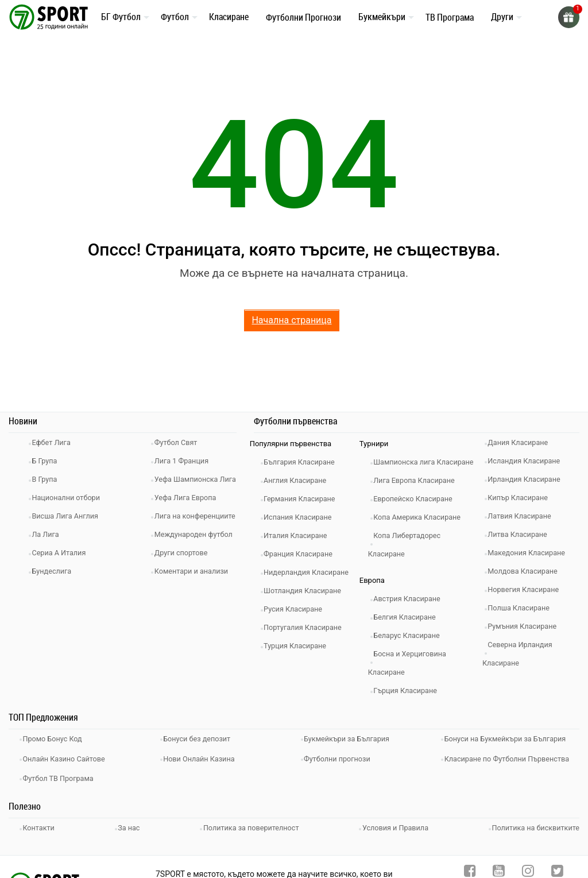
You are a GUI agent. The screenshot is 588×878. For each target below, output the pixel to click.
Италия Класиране (300, 535)
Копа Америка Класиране (422, 535)
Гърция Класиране (409, 709)
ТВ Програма (450, 17)
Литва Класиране (522, 534)
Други (502, 17)
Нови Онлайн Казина (203, 773)
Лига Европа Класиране (419, 499)
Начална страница (291, 320)
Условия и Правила (395, 839)
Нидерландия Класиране (311, 572)
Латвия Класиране (524, 516)
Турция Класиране (299, 646)
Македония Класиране (531, 553)
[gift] (568, 17)
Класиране (229, 17)
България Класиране (303, 462)
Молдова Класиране (527, 571)
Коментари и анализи (195, 626)
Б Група (48, 461)
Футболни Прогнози (303, 17)
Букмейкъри (382, 17)
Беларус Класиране (411, 654)
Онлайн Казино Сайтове (68, 773)
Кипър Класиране (522, 498)
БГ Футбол (121, 17)
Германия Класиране (304, 499)
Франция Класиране (302, 554)
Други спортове (185, 608)
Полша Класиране (523, 608)
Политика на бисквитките (534, 839)
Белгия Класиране (409, 635)
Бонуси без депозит (201, 756)
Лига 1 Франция (185, 461)
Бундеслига (55, 571)
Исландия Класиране (528, 461)
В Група (48, 479)
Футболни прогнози (341, 773)
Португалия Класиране (307, 627)
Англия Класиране (299, 480)
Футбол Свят (179, 442)
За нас (130, 839)
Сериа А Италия (63, 553)
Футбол (175, 17)
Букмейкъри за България (351, 756)
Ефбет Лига (55, 442)
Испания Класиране (302, 517)
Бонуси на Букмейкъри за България (510, 756)
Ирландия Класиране (528, 479)
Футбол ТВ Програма (62, 790)
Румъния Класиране (527, 626)
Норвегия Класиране (528, 589)
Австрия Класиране (411, 617)
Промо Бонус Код (56, 756)
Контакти (42, 839)
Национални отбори (70, 498)
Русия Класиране (297, 609)
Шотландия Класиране (307, 591)
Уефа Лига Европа (189, 516)
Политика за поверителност (251, 839)
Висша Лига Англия (69, 516)
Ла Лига (49, 534)
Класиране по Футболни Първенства (512, 773)
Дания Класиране (522, 442)
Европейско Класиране (417, 517)
